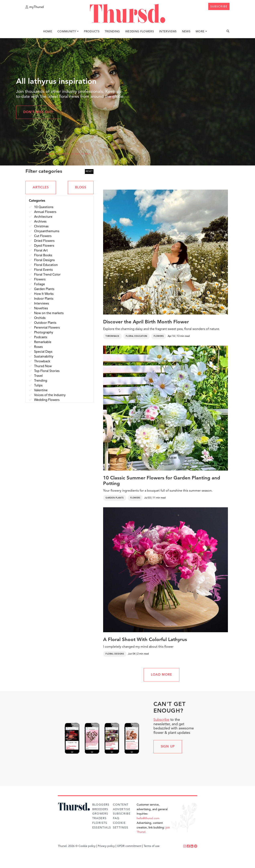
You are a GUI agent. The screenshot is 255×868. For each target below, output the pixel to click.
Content (121, 805)
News (186, 32)
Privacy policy (106, 846)
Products (92, 32)
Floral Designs (115, 654)
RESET (89, 172)
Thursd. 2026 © (68, 846)
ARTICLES (41, 188)
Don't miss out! (38, 112)
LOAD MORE (161, 675)
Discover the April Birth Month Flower (146, 322)
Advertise (122, 809)
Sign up (168, 747)
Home (48, 32)
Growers (100, 814)
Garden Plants (115, 498)
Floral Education (137, 336)
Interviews (168, 32)
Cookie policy (87, 846)
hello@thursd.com (148, 818)
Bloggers (101, 805)
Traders (100, 818)
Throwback (112, 336)
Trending (112, 32)
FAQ (116, 818)
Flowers (159, 336)
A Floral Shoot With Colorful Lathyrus (145, 640)
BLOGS (81, 188)
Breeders (100, 809)
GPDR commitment (129, 846)
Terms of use (152, 846)
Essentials (102, 828)
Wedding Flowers (140, 32)
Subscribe (161, 720)
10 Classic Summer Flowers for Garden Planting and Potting (162, 481)
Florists (100, 823)
